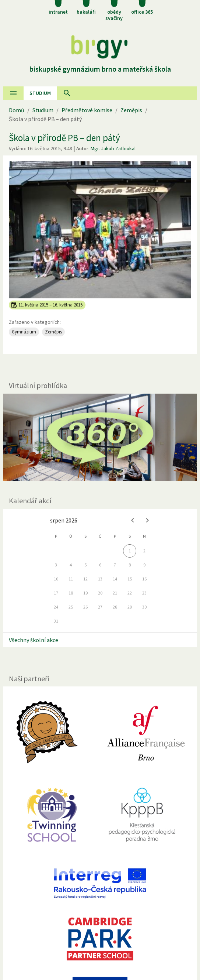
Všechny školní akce (34, 640)
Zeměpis (131, 110)
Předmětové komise (87, 110)
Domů (17, 110)
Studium (40, 93)
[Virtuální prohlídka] (100, 437)
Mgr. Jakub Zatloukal (113, 148)
